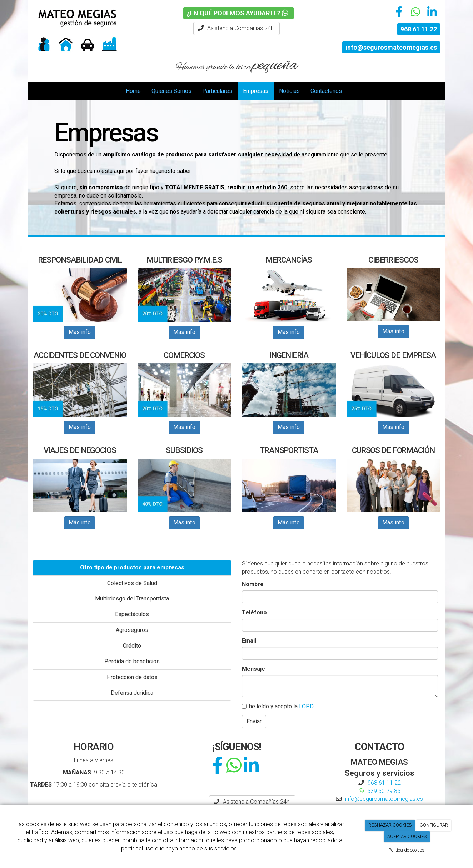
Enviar (254, 721)
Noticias (289, 91)
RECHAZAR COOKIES (390, 825)
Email (249, 641)
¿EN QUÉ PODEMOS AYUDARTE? (238, 13)
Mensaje (253, 669)
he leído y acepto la (278, 706)
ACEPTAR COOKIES (407, 836)
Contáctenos (326, 91)
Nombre (253, 584)
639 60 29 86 (384, 791)
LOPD (306, 706)
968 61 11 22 (419, 29)
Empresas (256, 91)
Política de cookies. (407, 850)
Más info (80, 332)
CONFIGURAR (434, 825)
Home (133, 91)
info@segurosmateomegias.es (391, 47)
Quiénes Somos (171, 91)
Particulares (217, 91)
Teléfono (254, 612)
